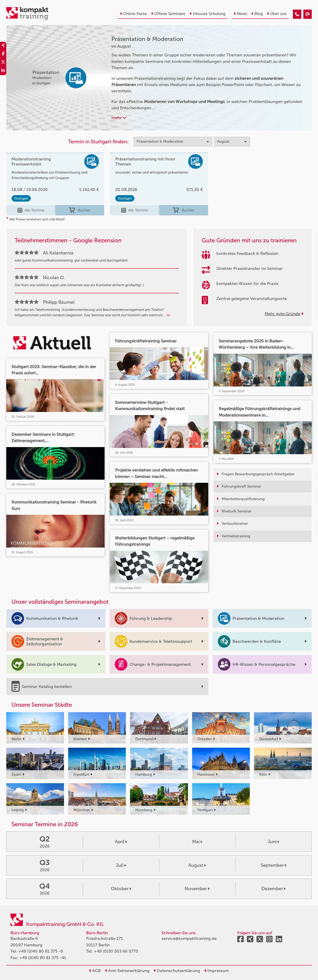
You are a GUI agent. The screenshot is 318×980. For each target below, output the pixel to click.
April (121, 842)
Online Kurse (133, 14)
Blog (257, 14)
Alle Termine (31, 210)
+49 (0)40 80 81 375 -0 (41, 951)
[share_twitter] (3, 63)
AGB (95, 971)
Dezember (273, 889)
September (273, 865)
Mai (197, 842)
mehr (119, 118)
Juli (121, 865)
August (197, 865)
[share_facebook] (3, 54)
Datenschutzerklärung (177, 971)
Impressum (217, 971)
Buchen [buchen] (80, 210)
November (197, 889)
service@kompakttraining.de (189, 938)
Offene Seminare (168, 14)
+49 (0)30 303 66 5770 (116, 951)
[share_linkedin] (3, 71)
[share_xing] (3, 46)
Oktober (121, 889)
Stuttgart (21, 198)
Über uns (277, 14)
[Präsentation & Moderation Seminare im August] (297, 14)
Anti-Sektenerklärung (127, 971)
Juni (273, 842)
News (240, 14)
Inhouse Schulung (208, 14)
